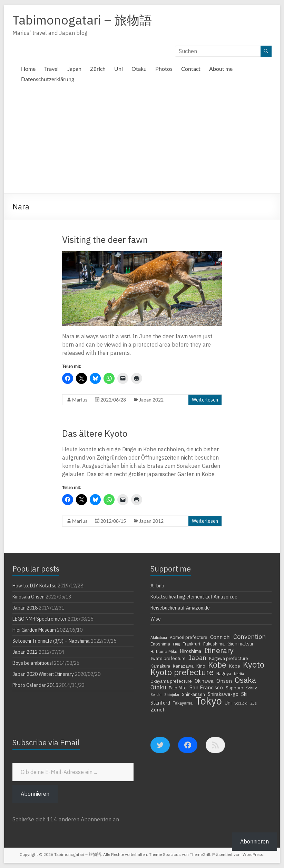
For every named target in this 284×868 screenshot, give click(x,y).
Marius (80, 400)
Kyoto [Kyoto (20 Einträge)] (254, 664)
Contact (191, 69)
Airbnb (157, 586)
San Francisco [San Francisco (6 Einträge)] (206, 687)
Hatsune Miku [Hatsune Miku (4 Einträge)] (164, 651)
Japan (74, 69)
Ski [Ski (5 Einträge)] (244, 694)
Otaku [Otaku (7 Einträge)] (158, 687)
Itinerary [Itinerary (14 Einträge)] (219, 650)
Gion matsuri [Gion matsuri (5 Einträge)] (241, 644)
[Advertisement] (142, 141)
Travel (51, 69)
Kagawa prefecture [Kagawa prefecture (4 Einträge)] (229, 658)
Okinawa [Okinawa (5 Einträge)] (204, 681)
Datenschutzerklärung (48, 79)
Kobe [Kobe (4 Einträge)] (235, 666)
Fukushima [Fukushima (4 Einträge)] (214, 644)
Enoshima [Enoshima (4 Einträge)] (160, 644)
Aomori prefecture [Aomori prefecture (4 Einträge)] (189, 637)
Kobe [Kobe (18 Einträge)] (217, 664)
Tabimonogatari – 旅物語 (82, 20)
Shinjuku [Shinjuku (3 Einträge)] (172, 695)
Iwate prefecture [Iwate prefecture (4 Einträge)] (168, 658)
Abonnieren (35, 794)
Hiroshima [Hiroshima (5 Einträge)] (191, 651)
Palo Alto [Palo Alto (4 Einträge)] (178, 688)
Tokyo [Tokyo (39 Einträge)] (209, 701)
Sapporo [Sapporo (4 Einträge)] (234, 688)
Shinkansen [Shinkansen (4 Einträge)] (193, 694)
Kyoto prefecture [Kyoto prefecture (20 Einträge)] (182, 672)
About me (221, 69)
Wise (156, 619)
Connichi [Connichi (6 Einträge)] (220, 637)
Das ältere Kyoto (95, 433)
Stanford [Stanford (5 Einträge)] (160, 703)
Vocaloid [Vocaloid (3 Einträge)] (241, 703)
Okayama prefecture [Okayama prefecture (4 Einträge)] (171, 681)
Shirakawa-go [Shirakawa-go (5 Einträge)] (223, 694)
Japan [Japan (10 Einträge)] (197, 658)
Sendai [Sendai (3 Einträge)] (156, 695)
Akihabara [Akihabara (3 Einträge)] (159, 638)
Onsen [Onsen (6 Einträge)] (224, 681)
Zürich (98, 69)
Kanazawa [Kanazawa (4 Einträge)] (183, 666)
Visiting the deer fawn (105, 239)
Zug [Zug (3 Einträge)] (253, 703)
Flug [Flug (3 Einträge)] (176, 644)
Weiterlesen (205, 400)
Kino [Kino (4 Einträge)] (201, 666)
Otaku (139, 69)
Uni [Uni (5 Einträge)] (228, 703)
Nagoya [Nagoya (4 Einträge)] (224, 673)
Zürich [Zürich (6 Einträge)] (158, 709)
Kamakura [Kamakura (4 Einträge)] (160, 666)
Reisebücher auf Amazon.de (180, 608)
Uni (119, 69)
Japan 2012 (151, 521)
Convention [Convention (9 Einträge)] (249, 636)
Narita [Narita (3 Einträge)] (239, 674)
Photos (164, 69)
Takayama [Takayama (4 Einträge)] (183, 703)
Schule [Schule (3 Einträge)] (252, 688)
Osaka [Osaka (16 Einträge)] (245, 680)
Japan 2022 (151, 400)
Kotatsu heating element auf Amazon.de (194, 597)
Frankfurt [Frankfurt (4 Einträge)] (192, 644)
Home (28, 69)
